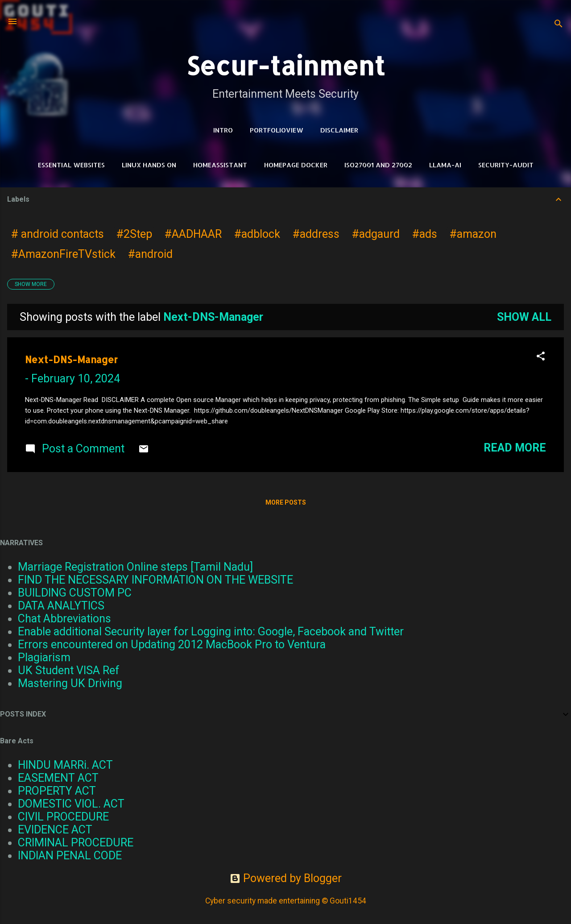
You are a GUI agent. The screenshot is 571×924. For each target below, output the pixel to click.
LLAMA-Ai (445, 165)
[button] (541, 357)
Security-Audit (506, 165)
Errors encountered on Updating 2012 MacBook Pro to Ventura (172, 644)
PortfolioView (277, 130)
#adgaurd (376, 234)
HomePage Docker (296, 165)
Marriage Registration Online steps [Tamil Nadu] (135, 567)
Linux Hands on (149, 165)
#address (316, 234)
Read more (515, 448)
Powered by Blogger (286, 878)
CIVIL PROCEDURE (63, 817)
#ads (425, 234)
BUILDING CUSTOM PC (75, 593)
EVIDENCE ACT (55, 830)
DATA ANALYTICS (61, 606)
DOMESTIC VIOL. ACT (71, 804)
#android (150, 254)
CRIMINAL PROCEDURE (76, 843)
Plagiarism (44, 657)
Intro (223, 130)
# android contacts (58, 234)
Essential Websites (71, 165)
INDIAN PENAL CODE (70, 856)
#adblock (257, 234)
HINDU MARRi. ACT (65, 765)
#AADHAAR (193, 234)
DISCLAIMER (339, 130)
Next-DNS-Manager (71, 359)
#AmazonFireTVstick (63, 254)
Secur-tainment (285, 65)
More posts (286, 502)
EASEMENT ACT (58, 778)
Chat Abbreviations (64, 619)
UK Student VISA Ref (69, 670)
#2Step (134, 234)
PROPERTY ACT (57, 791)
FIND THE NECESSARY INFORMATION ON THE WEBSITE (155, 580)
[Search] (559, 24)
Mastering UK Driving (70, 683)
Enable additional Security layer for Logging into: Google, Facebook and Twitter (211, 632)
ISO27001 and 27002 (378, 165)
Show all (524, 317)
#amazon (473, 234)
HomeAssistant (220, 165)
